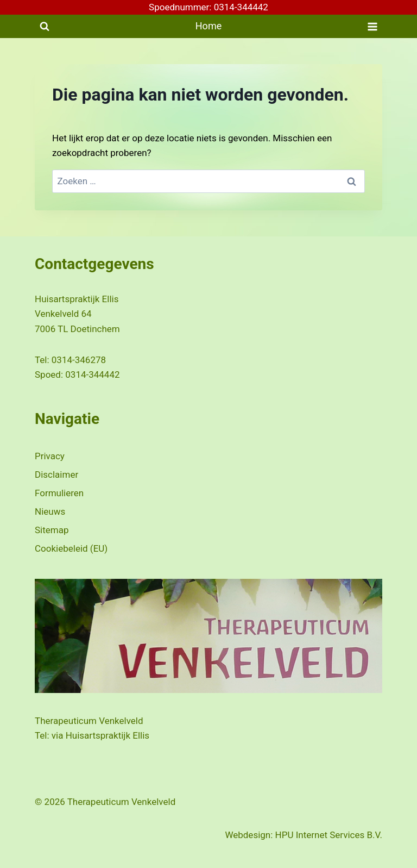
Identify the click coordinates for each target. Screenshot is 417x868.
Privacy (50, 456)
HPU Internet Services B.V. (329, 835)
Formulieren (59, 493)
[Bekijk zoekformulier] (45, 27)
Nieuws (50, 511)
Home (208, 26)
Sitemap (52, 530)
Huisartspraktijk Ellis (108, 735)
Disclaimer (56, 474)
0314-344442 (92, 374)
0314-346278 (79, 360)
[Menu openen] (372, 26)
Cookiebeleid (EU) (71, 548)
